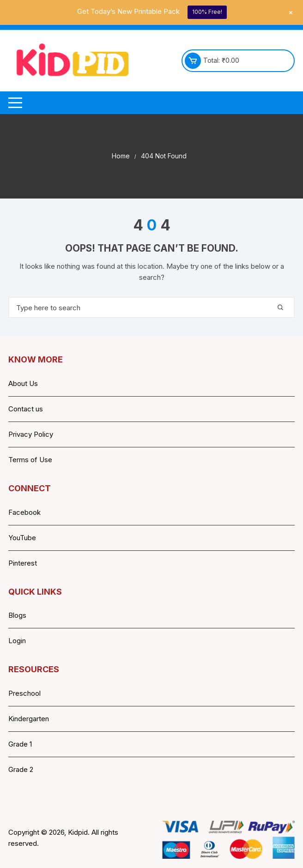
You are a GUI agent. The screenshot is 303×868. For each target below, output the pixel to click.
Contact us (26, 409)
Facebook (24, 512)
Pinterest (23, 563)
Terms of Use (30, 460)
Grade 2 (21, 769)
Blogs (17, 615)
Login (17, 641)
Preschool (24, 693)
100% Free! (207, 12)
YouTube (22, 538)
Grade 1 (20, 744)
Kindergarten (29, 719)
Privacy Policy (31, 434)
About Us (23, 383)
